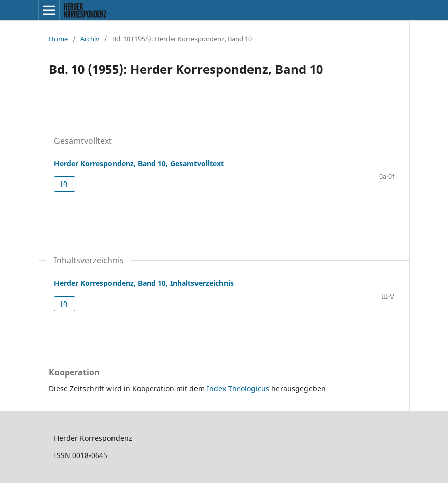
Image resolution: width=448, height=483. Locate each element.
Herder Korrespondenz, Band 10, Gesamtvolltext (139, 163)
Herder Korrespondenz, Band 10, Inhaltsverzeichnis (144, 283)
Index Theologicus (239, 388)
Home (58, 39)
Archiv (90, 39)
